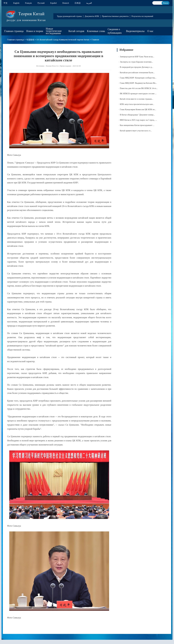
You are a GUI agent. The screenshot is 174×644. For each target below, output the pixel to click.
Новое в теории (35, 31)
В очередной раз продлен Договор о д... (136, 67)
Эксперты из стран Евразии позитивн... (136, 62)
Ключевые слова (96, 31)
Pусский (41, 3)
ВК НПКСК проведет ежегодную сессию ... (138, 94)
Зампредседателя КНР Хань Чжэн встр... (137, 57)
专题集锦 (30, 40)
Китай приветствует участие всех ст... (136, 131)
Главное (95, 40)
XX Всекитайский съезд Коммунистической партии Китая (63, 40)
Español (53, 3)
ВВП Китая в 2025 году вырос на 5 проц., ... (138, 120)
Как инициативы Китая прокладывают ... (137, 125)
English (16, 3)
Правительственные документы (115, 16)
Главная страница (14, 31)
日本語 (78, 3)
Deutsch (66, 3)
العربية (89, 3)
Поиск (166, 3)
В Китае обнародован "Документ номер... (137, 115)
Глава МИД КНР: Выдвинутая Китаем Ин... (138, 83)
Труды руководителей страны (69, 16)
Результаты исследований (142, 16)
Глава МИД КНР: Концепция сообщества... (138, 78)
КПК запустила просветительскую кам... (137, 104)
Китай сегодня (76, 31)
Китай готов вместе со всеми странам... (136, 99)
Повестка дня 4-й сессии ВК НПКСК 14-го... (139, 88)
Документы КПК (92, 16)
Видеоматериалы (135, 31)
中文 (6, 3)
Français (28, 3)
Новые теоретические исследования (54, 31)
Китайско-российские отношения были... (137, 73)
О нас (150, 31)
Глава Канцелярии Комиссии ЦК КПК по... (138, 110)
